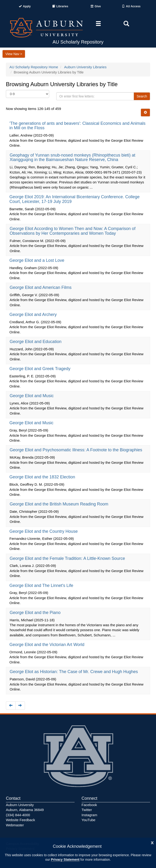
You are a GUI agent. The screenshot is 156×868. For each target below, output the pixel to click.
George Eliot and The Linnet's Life (42, 585)
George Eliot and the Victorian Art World (48, 645)
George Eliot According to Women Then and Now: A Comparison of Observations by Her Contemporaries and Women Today (73, 231)
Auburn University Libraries (85, 67)
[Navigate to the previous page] (11, 705)
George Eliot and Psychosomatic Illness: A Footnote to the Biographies (76, 450)
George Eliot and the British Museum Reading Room (60, 504)
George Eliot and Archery (34, 315)
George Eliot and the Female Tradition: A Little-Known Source (68, 558)
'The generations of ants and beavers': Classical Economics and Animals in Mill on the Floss (77, 126)
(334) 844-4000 (18, 815)
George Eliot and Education (36, 342)
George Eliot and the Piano (36, 613)
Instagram (90, 815)
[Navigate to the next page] (20, 705)
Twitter (87, 810)
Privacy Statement (65, 860)
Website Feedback (20, 820)
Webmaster (15, 825)
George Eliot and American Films (41, 287)
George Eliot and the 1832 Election (43, 477)
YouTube (89, 820)
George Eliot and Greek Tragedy (40, 369)
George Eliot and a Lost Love (37, 260)
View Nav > (14, 54)
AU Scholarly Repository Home (34, 67)
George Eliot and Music (32, 396)
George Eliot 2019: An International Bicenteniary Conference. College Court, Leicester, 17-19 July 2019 (74, 199)
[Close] (152, 842)
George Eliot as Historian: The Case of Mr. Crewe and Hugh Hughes (74, 672)
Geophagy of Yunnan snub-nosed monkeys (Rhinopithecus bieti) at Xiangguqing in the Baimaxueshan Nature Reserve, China (72, 157)
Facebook (89, 805)
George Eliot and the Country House (44, 531)
